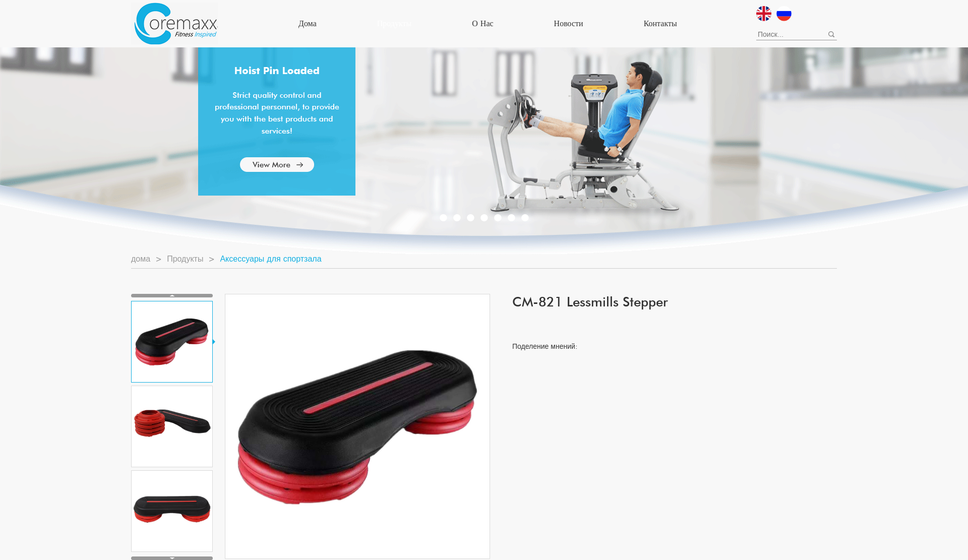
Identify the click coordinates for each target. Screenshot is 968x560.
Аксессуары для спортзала (270, 259)
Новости (569, 23)
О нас (482, 23)
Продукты (395, 23)
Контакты (660, 23)
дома (308, 23)
